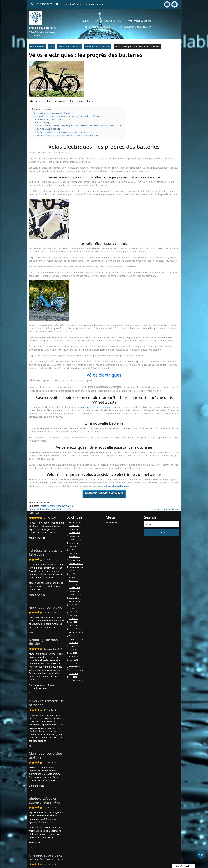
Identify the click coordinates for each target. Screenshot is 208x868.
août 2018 (74, 674)
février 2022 (74, 584)
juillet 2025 (74, 526)
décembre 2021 (76, 591)
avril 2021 (73, 619)
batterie (45, 506)
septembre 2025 (76, 522)
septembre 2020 (76, 632)
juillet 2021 (74, 608)
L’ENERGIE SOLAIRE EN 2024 (109, 21)
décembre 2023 (76, 536)
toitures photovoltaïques (116, 486)
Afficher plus (40, 688)
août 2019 (74, 643)
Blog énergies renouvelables (100, 27)
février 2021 (74, 625)
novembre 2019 (76, 639)
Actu (52, 47)
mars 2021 (74, 622)
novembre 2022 (76, 567)
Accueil (85, 21)
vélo (71, 506)
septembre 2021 (76, 601)
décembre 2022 (76, 564)
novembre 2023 (76, 539)
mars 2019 (74, 660)
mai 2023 (73, 546)
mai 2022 (73, 574)
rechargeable (57, 506)
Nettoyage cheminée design (165, 509)
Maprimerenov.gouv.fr (140, 21)
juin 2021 (73, 612)
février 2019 (74, 663)
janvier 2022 (74, 588)
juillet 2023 (74, 543)
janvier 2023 (74, 560)
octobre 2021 (75, 598)
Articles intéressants (70, 47)
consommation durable (98, 47)
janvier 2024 (74, 533)
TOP (201, 855)
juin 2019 (73, 649)
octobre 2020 (75, 629)
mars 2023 (74, 553)
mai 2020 (73, 636)
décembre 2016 (76, 680)
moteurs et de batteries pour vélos (99, 407)
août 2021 (74, 605)
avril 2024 (73, 529)
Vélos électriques (104, 375)
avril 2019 (73, 656)
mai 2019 (73, 653)
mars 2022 (74, 581)
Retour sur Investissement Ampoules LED (50, 509)
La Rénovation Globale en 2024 (136, 27)
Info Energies (43, 28)
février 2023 (74, 557)
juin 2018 (73, 677)
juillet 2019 (74, 646)
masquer (47, 109)
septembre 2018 (76, 670)
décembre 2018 (76, 667)
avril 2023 (73, 550)
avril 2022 (73, 577)
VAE (66, 506)
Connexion (112, 522)
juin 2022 (73, 570)
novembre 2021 (76, 594)
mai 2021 (73, 615)
